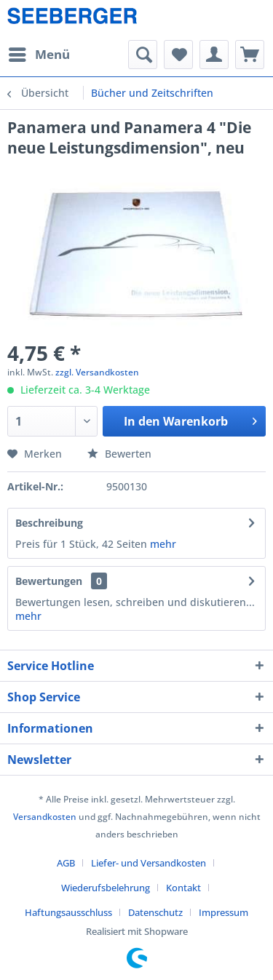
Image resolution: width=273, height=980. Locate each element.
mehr (163, 544)
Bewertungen (49, 581)
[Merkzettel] (178, 55)
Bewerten (119, 454)
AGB (66, 863)
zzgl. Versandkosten (97, 372)
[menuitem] (39, 55)
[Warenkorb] (250, 55)
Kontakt (183, 888)
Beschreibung (49, 523)
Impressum (223, 912)
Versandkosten (45, 817)
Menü (39, 53)
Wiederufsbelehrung (106, 888)
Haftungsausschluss (68, 912)
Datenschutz (155, 912)
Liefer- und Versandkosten (149, 863)
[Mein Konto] (214, 55)
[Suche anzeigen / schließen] (143, 55)
